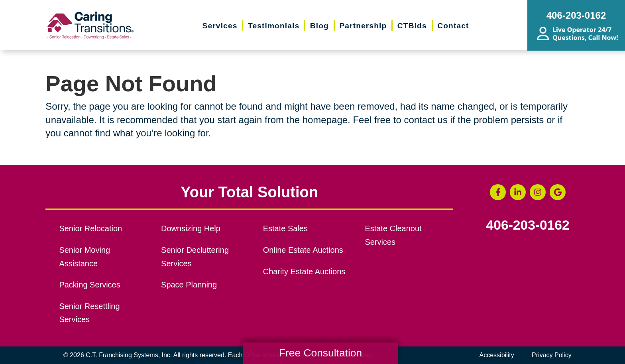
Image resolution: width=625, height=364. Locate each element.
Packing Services (89, 285)
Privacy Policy (552, 355)
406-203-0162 (528, 225)
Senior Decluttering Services (195, 257)
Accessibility (497, 355)
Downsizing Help (191, 228)
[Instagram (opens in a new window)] (538, 192)
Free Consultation (320, 353)
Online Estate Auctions (303, 250)
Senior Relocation (90, 228)
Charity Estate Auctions (304, 272)
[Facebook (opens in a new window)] (498, 192)
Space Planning (189, 285)
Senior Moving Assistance (85, 257)
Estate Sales (285, 228)
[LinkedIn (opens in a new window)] (518, 192)
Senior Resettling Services (89, 313)
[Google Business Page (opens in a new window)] (558, 192)
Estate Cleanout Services (393, 235)
